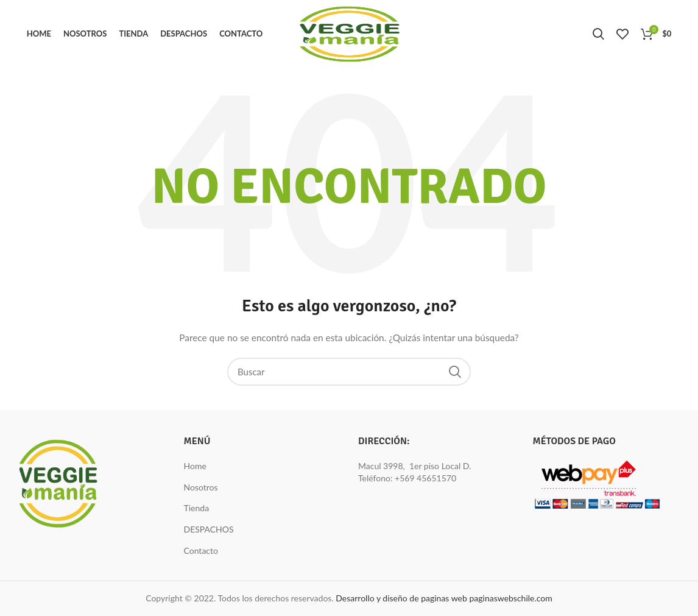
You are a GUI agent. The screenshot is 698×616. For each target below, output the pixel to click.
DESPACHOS (209, 529)
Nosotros (201, 487)
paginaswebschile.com (510, 598)
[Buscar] (349, 372)
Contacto (201, 551)
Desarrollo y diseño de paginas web (401, 598)
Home (195, 466)
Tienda (197, 508)
